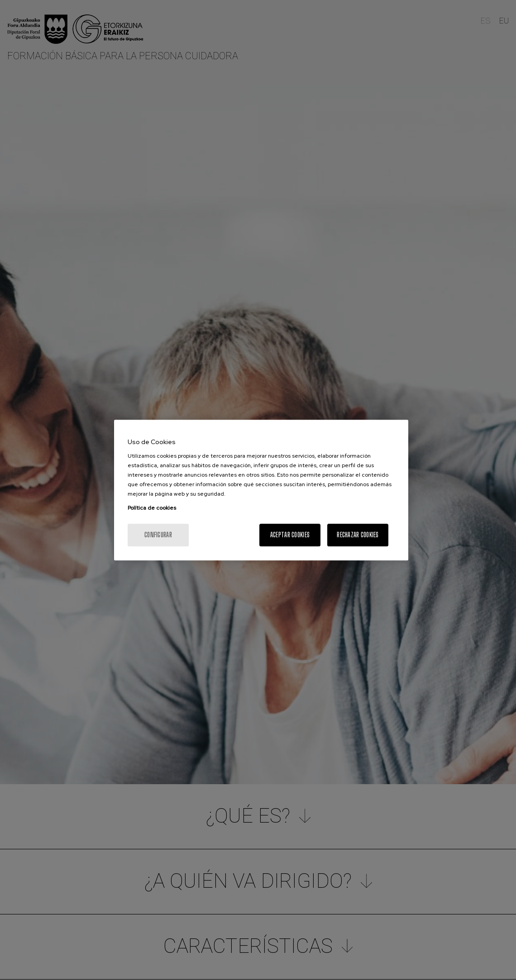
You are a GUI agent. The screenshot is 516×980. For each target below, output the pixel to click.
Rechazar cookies (358, 535)
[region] (261, 490)
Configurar (158, 535)
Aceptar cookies (290, 535)
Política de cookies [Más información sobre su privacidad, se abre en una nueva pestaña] (152, 508)
